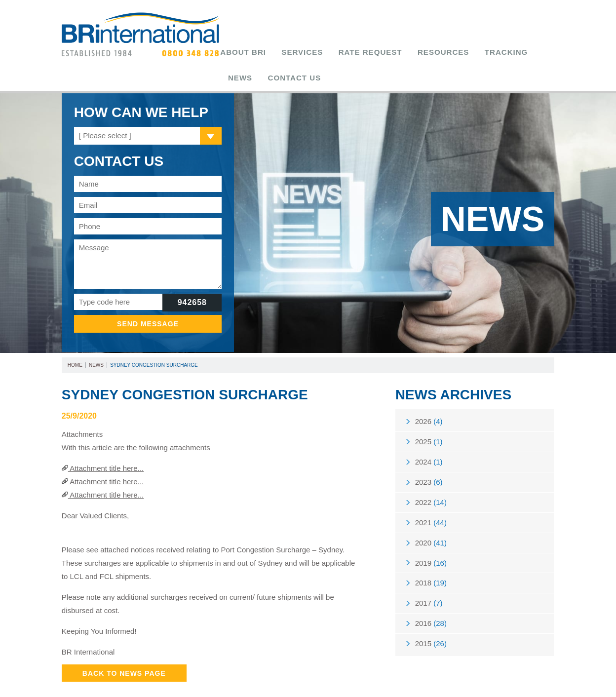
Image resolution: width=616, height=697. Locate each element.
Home (75, 339)
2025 (429, 418)
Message (148, 238)
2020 (431, 527)
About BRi (248, 52)
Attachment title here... (103, 443)
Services (292, 52)
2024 (429, 440)
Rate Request (344, 52)
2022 (431, 484)
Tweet (371, 685)
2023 (429, 462)
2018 (431, 570)
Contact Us (523, 52)
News (483, 52)
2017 (429, 592)
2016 (431, 614)
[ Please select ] (105, 110)
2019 (431, 549)
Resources (400, 52)
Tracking (447, 52)
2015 (431, 636)
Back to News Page (124, 647)
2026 (429, 397)
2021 (431, 505)
